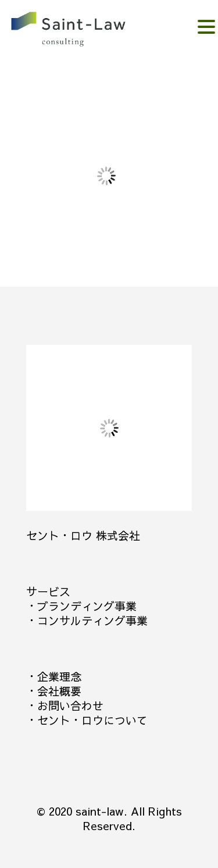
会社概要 (59, 691)
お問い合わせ (70, 705)
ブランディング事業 (87, 606)
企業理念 (59, 676)
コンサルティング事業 (92, 620)
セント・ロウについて (92, 720)
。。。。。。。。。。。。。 (85, 31)
